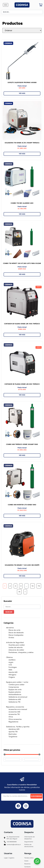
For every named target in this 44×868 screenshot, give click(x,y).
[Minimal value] (22, 754)
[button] (39, 287)
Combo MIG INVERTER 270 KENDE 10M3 (22, 505)
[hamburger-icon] (6, 5)
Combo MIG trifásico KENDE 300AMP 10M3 (22, 444)
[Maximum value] (32, 759)
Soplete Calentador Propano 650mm (22, 82)
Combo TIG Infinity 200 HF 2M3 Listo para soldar (22, 263)
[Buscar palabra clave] (22, 607)
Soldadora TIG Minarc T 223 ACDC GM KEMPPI (22, 565)
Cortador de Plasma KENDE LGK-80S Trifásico (22, 384)
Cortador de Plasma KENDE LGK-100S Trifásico (22, 324)
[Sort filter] (22, 30)
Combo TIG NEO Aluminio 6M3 (22, 203)
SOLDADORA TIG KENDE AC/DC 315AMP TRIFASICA (22, 143)
